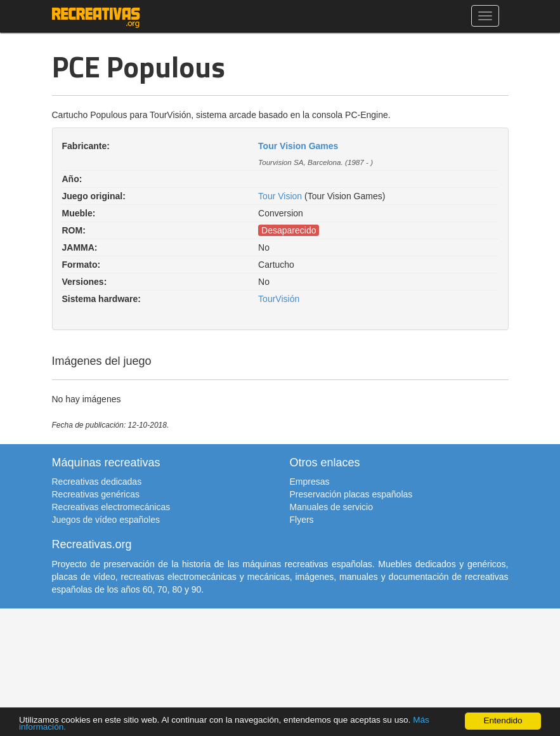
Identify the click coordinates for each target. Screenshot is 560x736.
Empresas (310, 482)
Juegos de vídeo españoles (106, 520)
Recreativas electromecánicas (111, 507)
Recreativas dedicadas (97, 482)
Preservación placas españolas (351, 494)
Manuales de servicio (332, 507)
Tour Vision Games (298, 146)
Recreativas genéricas (96, 494)
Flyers (302, 520)
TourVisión (279, 299)
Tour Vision (280, 196)
